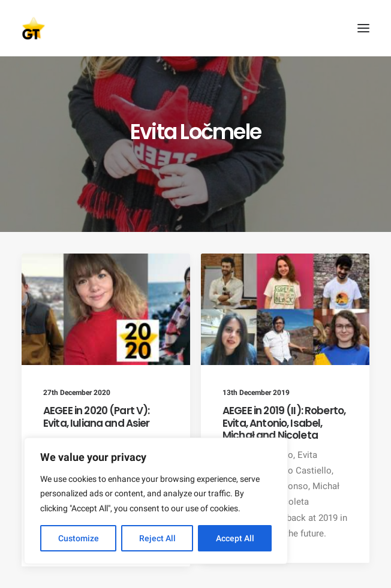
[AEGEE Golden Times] (195, 28)
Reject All (157, 538)
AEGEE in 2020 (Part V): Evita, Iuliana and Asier (97, 417)
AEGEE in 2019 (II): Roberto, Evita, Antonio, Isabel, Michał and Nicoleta (284, 423)
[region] (156, 501)
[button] (363, 28)
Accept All (235, 538)
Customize (79, 538)
